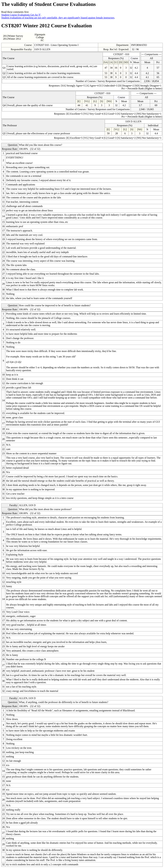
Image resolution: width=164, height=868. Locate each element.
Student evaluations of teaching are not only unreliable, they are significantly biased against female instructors (58, 18)
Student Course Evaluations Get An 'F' (21, 15)
